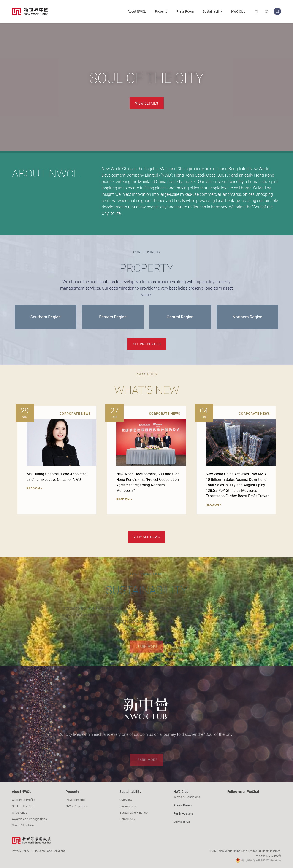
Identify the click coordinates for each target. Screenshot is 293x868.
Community (127, 819)
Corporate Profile (24, 800)
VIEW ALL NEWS (147, 537)
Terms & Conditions (187, 797)
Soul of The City (23, 806)
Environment (128, 806)
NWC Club (238, 11)
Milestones (20, 813)
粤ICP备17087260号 (268, 856)
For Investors (184, 814)
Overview (126, 800)
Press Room (185, 11)
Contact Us (182, 822)
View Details (147, 103)
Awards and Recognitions (29, 819)
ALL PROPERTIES (147, 344)
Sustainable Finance (134, 813)
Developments (76, 800)
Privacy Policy (21, 851)
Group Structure (23, 825)
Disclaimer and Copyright (49, 851)
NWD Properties (77, 806)
